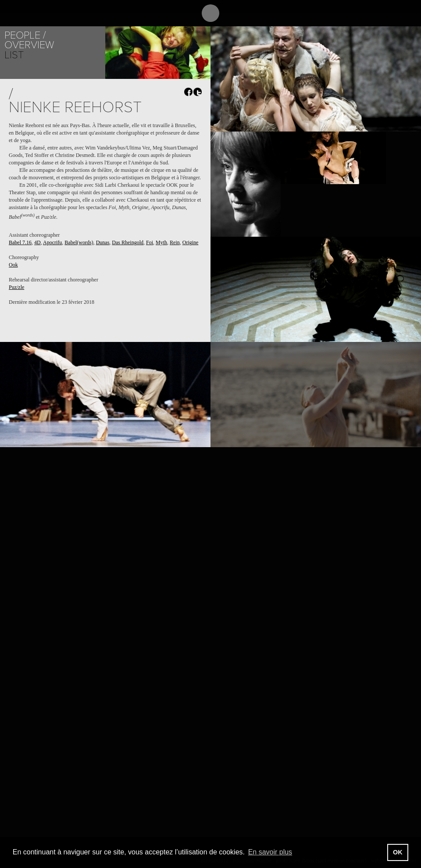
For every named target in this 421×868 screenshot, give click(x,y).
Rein (175, 242)
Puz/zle (16, 287)
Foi (150, 242)
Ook (13, 265)
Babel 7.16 (20, 242)
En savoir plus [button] (270, 852)
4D (37, 242)
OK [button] (398, 852)
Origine (191, 242)
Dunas (103, 242)
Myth (161, 242)
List (14, 55)
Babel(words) (79, 242)
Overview (29, 45)
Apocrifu (52, 242)
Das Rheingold (128, 242)
